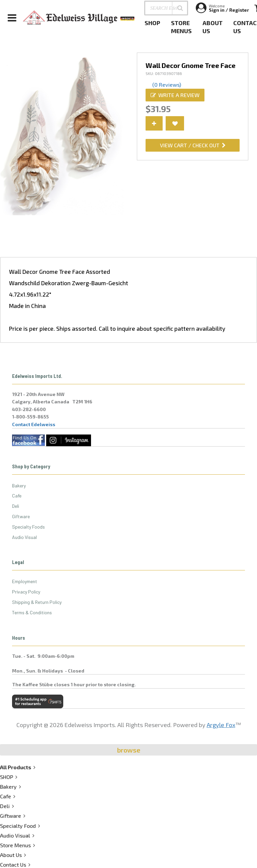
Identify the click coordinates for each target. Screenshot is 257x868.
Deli (16, 506)
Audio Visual (24, 537)
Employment (25, 581)
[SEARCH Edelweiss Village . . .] (166, 8)
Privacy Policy (26, 592)
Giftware (21, 516)
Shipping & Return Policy (37, 602)
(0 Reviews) (167, 85)
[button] (180, 8)
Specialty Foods (28, 527)
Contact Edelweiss (34, 424)
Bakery (19, 486)
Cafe (17, 496)
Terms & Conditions (32, 612)
